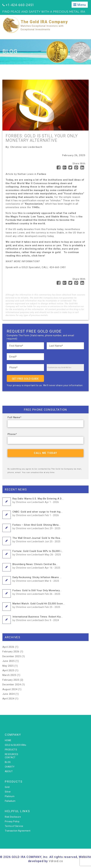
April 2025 (8, 670)
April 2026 (8, 647)
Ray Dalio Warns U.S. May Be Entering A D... (38, 500)
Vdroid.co (56, 861)
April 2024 (8, 699)
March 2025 (9, 675)
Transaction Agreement (18, 831)
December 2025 (12, 656)
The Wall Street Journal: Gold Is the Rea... (37, 540)
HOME (8, 740)
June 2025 (9, 661)
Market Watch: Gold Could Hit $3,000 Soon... (39, 605)
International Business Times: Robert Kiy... (38, 618)
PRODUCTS (11, 750)
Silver (8, 792)
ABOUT (9, 771)
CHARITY (10, 767)
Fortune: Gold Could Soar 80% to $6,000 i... (38, 553)
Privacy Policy (12, 821)
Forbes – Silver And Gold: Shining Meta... (37, 526)
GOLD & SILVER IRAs (15, 745)
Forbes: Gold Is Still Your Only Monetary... (37, 592)
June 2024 (9, 694)
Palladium (10, 801)
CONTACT (10, 757)
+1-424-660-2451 (20, 5)
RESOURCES (12, 754)
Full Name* (15, 417)
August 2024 (10, 689)
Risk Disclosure (13, 817)
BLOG (8, 762)
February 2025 (11, 680)
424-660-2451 (58, 267)
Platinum (10, 796)
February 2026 (11, 652)
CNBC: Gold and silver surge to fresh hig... (37, 513)
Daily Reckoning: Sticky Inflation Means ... (37, 579)
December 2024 (12, 685)
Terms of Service (14, 826)
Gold (7, 787)
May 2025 (8, 666)
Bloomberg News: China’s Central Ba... (36, 566)
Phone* (12, 434)
